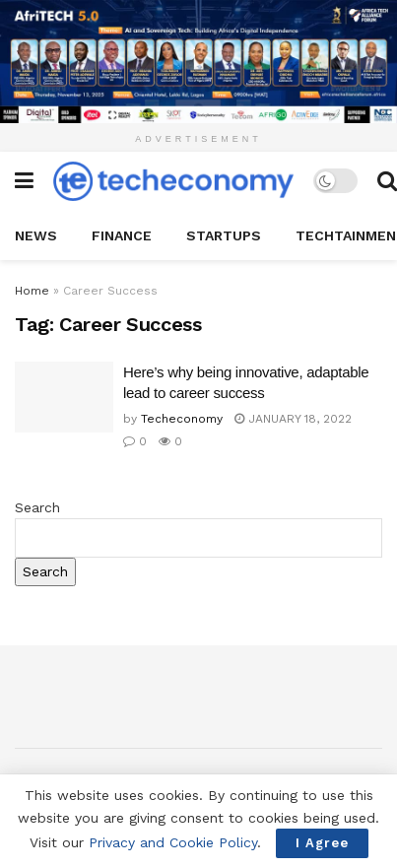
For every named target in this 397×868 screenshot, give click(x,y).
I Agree (322, 843)
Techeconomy (182, 419)
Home (32, 291)
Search (37, 507)
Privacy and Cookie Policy (173, 842)
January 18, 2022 (293, 419)
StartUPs (224, 235)
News (36, 235)
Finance (122, 235)
